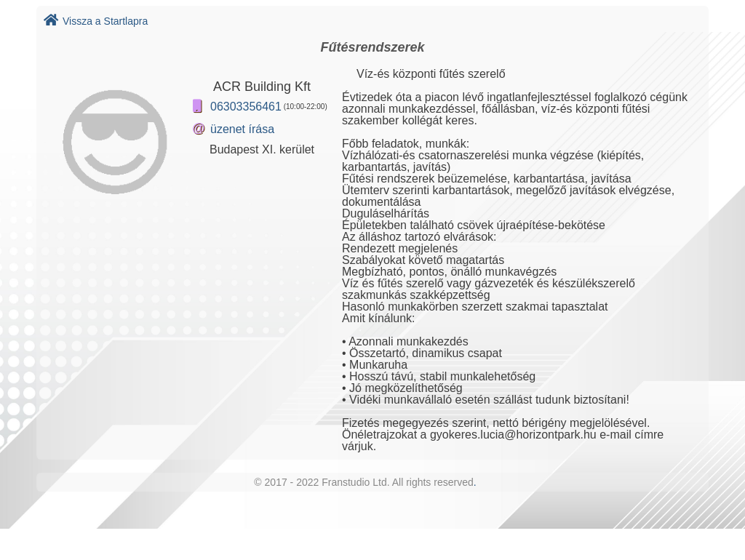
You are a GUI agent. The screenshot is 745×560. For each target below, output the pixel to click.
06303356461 (246, 107)
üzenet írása (242, 129)
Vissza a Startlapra (96, 21)
